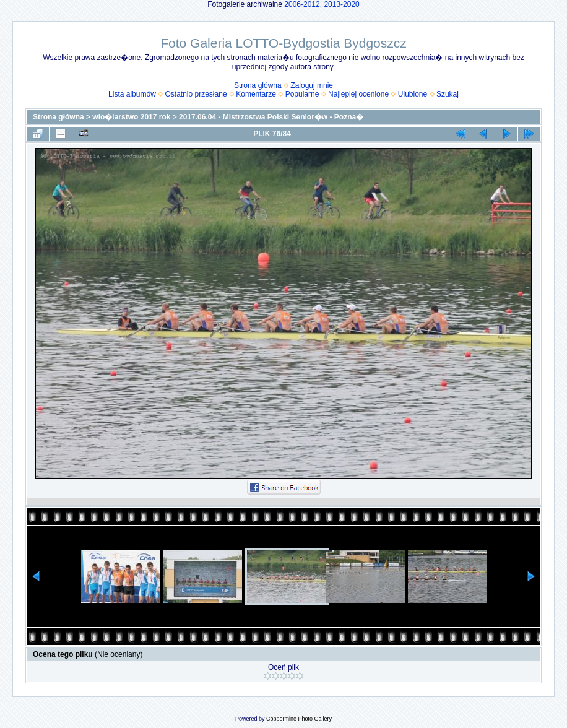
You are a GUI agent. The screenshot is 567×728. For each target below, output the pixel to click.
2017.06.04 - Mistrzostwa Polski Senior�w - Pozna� (271, 117)
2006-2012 (302, 4)
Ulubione (413, 94)
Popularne (302, 94)
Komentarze (256, 94)
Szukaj (448, 94)
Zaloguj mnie (312, 85)
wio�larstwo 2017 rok (131, 117)
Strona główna (258, 85)
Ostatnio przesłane (196, 94)
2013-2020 (341, 4)
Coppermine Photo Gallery (299, 719)
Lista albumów (132, 94)
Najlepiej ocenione (358, 94)
